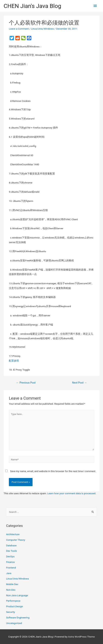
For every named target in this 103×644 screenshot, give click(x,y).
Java (9, 573)
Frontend (11, 568)
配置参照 (14, 361)
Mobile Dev (12, 584)
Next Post (80, 383)
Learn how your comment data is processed (71, 493)
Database (11, 545)
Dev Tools (11, 551)
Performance (13, 601)
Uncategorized (14, 623)
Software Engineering (18, 618)
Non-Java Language (17, 595)
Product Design (15, 606)
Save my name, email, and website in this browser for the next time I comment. (53, 471)
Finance (10, 562)
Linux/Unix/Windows (42, 29)
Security (11, 612)
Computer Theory (16, 540)
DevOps (10, 556)
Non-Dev (11, 590)
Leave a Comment (19, 29)
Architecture (13, 534)
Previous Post (26, 383)
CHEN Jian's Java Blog (32, 6)
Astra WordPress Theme (81, 637)
